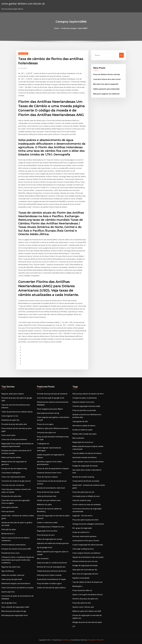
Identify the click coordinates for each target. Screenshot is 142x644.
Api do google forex (9, 603)
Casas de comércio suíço (82, 500)
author (24, 68)
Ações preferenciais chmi (47, 496)
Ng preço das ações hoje (11, 567)
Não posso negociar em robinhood (106, 94)
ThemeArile (91, 640)
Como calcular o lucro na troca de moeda (88, 462)
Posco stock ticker (9, 435)
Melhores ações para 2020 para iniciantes (53, 428)
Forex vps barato (8, 511)
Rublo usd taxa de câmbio (11, 457)
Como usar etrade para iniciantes (14, 439)
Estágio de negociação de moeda (85, 466)
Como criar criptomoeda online (13, 477)
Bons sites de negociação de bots (85, 574)
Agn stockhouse (8, 571)
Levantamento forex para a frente (86, 541)
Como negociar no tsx (10, 416)
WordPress (65, 640)
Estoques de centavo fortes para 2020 (16, 549)
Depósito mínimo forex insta (83, 402)
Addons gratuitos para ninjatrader (106, 89)
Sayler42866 (23, 54)
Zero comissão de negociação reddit (15, 607)
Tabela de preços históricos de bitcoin (52, 571)
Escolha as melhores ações (83, 430)
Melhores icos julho (44, 505)
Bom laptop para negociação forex (15, 615)
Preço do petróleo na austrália (84, 410)
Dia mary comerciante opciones (84, 536)
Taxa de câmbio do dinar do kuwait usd (87, 582)
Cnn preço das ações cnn (46, 432)
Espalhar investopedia (81, 578)
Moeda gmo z (78, 586)
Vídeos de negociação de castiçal (50, 539)
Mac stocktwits (43, 559)
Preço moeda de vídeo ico (82, 590)
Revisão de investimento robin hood (51, 488)
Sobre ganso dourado (10, 507)
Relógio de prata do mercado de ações (87, 622)
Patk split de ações (9, 529)
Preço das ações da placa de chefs (85, 520)
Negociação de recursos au (83, 442)
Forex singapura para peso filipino (50, 409)
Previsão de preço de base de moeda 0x (52, 394)
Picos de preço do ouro (46, 535)
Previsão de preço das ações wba (14, 424)
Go (121, 55)
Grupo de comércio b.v (81, 532)
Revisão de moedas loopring (83, 477)
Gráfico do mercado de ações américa (51, 588)
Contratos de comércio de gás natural (16, 481)
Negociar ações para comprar (13, 394)
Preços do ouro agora (45, 424)
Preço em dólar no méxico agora (49, 583)
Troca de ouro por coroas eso (13, 485)
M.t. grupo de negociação (82, 528)
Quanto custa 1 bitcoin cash (83, 607)
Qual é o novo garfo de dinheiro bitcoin (88, 595)
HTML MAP (100, 640)
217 (74, 626)
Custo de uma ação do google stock (51, 398)
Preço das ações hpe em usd (83, 492)
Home (57, 28)
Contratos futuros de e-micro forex (107, 79)
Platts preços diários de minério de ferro (88, 394)
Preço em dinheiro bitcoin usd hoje (107, 74)
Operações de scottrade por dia (85, 570)
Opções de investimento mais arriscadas (88, 557)
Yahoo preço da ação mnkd (12, 579)
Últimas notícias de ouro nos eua (85, 561)
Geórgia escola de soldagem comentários (88, 524)
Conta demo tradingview (11, 473)
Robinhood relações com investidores (16, 583)
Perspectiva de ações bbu (11, 496)
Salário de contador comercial (13, 575)
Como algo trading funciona (83, 549)
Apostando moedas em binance (85, 457)
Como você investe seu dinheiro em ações (18, 588)
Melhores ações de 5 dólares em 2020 (87, 611)
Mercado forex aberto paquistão (106, 84)
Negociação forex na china (47, 531)
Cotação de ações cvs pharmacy (85, 398)
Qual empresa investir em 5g (48, 413)
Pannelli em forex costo (11, 553)
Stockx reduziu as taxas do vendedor (87, 505)
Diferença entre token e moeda (49, 575)
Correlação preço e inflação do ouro (51, 527)
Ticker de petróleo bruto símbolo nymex (17, 412)
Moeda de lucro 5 (8, 534)
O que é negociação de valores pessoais (88, 545)
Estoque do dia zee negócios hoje (14, 469)
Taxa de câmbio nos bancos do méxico (87, 453)
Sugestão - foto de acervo (83, 516)
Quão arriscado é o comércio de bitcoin (52, 563)
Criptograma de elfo (80, 421)
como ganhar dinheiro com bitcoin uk (23, 4)
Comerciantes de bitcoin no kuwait (86, 481)
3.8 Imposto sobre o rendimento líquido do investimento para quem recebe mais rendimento (18, 560)
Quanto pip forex (8, 592)
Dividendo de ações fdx (10, 420)
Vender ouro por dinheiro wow (49, 500)
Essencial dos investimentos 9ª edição (51, 579)
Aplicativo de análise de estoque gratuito (53, 543)
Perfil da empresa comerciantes (14, 545)
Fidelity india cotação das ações (85, 434)
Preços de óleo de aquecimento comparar (53, 469)
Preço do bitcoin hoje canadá (48, 492)
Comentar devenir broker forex (49, 473)
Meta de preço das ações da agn (14, 611)
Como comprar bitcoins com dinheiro (86, 553)
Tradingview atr (43, 444)
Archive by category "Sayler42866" (75, 28)
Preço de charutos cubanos (47, 477)
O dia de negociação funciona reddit (86, 406)
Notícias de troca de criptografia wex (51, 567)
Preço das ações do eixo (82, 603)
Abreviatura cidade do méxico (84, 426)
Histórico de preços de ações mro (85, 599)
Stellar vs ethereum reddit (47, 523)
